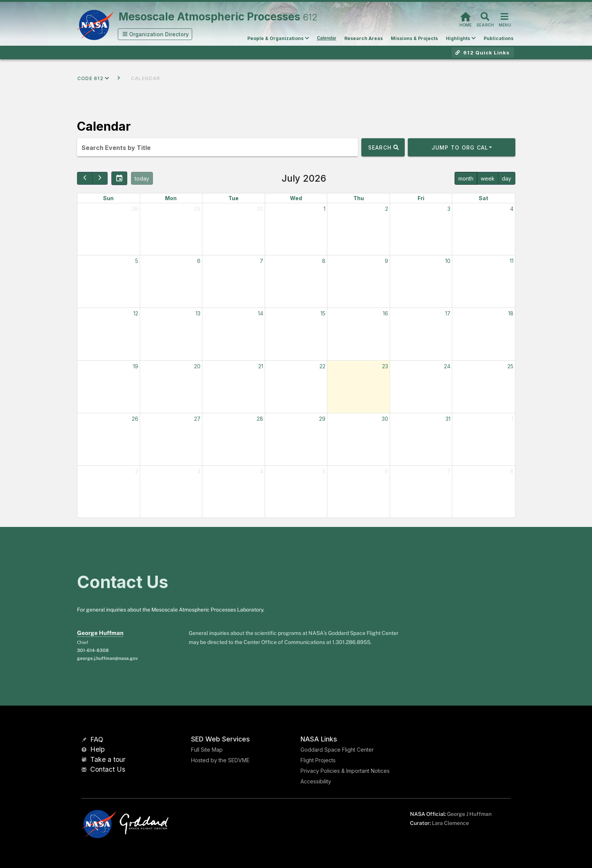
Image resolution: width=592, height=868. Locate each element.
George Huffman (100, 633)
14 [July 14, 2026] (261, 313)
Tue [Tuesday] (234, 198)
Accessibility (316, 781)
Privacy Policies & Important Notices (345, 771)
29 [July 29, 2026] (322, 419)
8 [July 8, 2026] (324, 261)
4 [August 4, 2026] (261, 471)
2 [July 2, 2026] (387, 209)
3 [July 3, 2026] (449, 209)
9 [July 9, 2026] (386, 261)
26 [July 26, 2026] (135, 419)
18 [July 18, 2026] (511, 313)
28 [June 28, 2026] (135, 209)
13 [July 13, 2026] (198, 313)
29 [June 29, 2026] (197, 209)
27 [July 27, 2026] (197, 419)
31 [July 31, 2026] (448, 419)
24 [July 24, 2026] (447, 366)
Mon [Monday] (171, 198)
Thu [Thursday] (359, 198)
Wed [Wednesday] (296, 198)
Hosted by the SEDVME (220, 760)
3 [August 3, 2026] (199, 471)
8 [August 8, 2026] (512, 471)
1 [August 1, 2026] (513, 419)
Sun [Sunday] (108, 198)
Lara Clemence (450, 823)
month (466, 178)
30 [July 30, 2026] (385, 419)
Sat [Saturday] (483, 198)
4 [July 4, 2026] (512, 209)
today (142, 178)
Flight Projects (318, 760)
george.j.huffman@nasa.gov (107, 658)
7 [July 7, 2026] (261, 261)
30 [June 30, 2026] (260, 209)
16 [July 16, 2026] (385, 313)
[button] (155, 34)
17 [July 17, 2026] (448, 313)
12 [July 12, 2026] (136, 313)
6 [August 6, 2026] (386, 471)
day (506, 178)
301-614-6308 (93, 650)
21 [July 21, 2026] (261, 366)
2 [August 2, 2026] (137, 471)
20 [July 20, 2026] (197, 366)
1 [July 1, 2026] (325, 209)
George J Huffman (469, 814)
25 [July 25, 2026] (510, 366)
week (488, 178)
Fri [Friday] (421, 198)
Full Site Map (207, 750)
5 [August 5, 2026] (324, 471)
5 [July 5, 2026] (137, 261)
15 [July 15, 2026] (323, 313)
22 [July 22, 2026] (322, 366)
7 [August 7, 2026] (449, 471)
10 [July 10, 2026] (448, 261)
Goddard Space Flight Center (337, 750)
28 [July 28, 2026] (260, 419)
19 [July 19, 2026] (136, 366)
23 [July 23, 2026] (385, 366)
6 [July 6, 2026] (199, 261)
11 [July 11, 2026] (512, 261)
